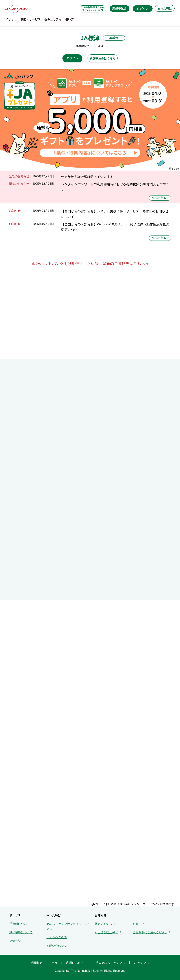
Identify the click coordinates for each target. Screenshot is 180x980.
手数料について (19, 924)
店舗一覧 (15, 941)
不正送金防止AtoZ (107, 932)
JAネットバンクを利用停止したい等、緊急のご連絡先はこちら (90, 264)
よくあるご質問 (57, 937)
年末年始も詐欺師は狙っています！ (87, 177)
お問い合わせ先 (57, 946)
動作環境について (21, 932)
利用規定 (37, 963)
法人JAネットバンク (109, 963)
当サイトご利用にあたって (69, 963)
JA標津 (90, 38)
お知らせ (138, 924)
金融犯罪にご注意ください (150, 932)
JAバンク (140, 963)
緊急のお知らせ (105, 924)
